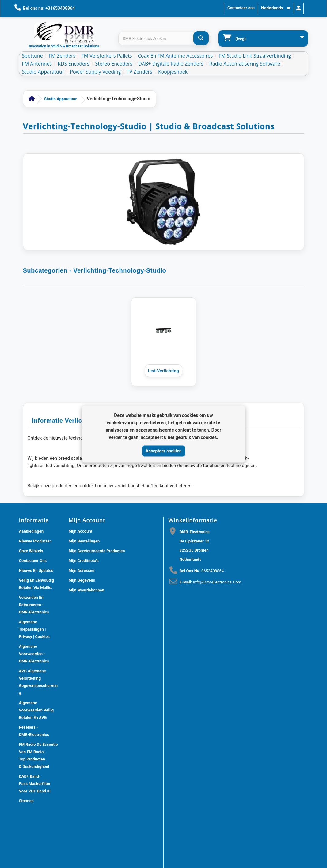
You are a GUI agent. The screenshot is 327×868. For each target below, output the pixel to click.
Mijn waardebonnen (86, 590)
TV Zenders (139, 72)
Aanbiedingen (31, 531)
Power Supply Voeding (95, 72)
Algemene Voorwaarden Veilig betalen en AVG (36, 710)
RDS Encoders (73, 64)
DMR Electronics (75, 825)
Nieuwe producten (35, 541)
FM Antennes (37, 64)
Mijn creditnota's (84, 561)
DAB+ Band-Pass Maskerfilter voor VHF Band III (35, 784)
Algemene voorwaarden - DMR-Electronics (34, 654)
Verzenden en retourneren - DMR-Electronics (34, 605)
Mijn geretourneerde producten (97, 551)
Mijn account (80, 531)
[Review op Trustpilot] (191, 704)
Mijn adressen (82, 570)
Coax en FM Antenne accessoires (175, 56)
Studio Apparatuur (43, 72)
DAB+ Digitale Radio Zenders (171, 64)
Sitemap (26, 801)
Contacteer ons (241, 8)
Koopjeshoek (173, 72)
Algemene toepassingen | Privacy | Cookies (34, 629)
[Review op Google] (177, 704)
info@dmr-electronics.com (217, 582)
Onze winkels (31, 551)
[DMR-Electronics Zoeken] (201, 38)
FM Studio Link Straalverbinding (255, 56)
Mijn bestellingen (84, 541)
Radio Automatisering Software (245, 64)
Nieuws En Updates (36, 570)
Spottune (32, 56)
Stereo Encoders (114, 64)
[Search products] (163, 38)
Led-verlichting (163, 370)
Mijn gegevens (82, 580)
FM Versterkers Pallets (106, 56)
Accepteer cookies (163, 451)
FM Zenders (62, 56)
